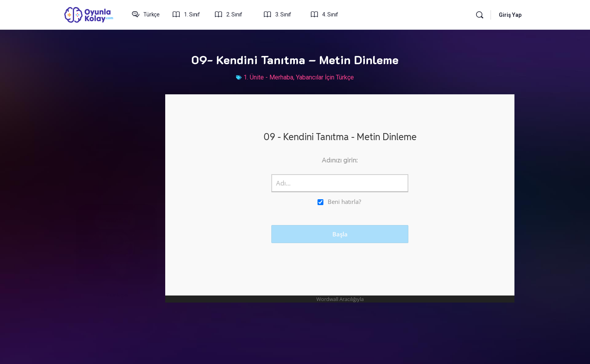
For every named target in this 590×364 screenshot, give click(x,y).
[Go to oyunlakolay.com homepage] (89, 14)
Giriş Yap (510, 15)
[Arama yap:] (480, 15)
